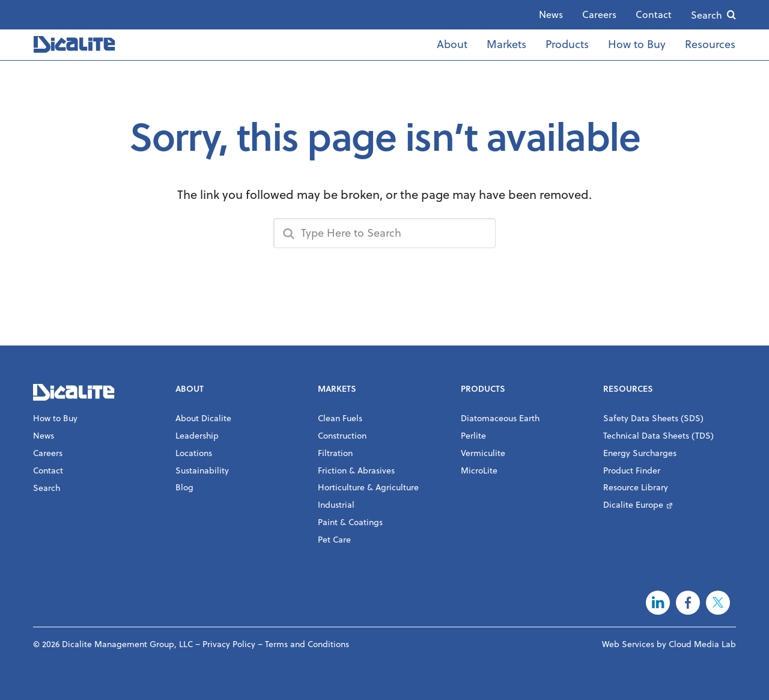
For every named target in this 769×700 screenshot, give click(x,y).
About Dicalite (203, 418)
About (452, 44)
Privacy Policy (229, 644)
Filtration (335, 453)
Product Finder (632, 470)
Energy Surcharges (640, 453)
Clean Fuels (340, 418)
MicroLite (479, 470)
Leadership (197, 436)
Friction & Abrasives (356, 470)
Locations (194, 453)
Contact (654, 14)
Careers (599, 14)
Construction (342, 436)
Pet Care (334, 540)
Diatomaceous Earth (500, 418)
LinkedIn (658, 603)
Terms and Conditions (307, 644)
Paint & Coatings (350, 522)
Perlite (473, 436)
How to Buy (637, 44)
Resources (710, 44)
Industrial (336, 505)
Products (567, 44)
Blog (184, 487)
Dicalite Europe (633, 505)
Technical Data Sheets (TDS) (658, 436)
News (551, 14)
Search (707, 15)
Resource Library (636, 487)
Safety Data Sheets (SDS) (653, 418)
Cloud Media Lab (702, 644)
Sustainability (202, 470)
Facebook (688, 603)
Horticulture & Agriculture (368, 487)
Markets (506, 44)
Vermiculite (483, 453)
